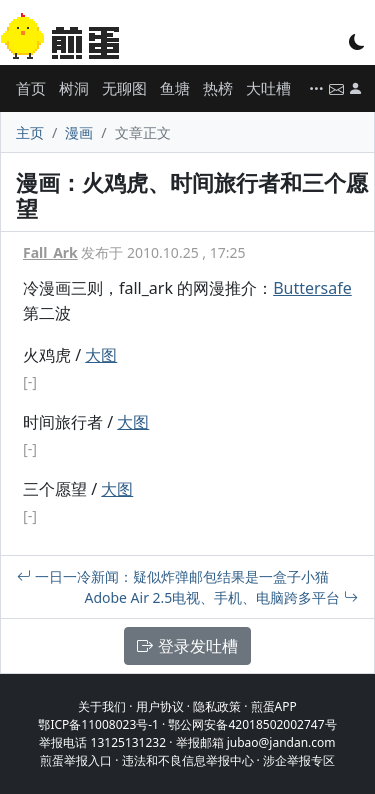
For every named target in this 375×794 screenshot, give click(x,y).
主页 (30, 132)
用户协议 (160, 706)
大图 (101, 355)
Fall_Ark (50, 252)
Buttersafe (312, 288)
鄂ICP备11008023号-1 (98, 724)
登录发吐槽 (187, 646)
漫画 (79, 132)
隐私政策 (217, 706)
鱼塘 (175, 88)
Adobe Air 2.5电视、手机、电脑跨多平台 (221, 597)
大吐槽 (268, 88)
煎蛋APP (274, 706)
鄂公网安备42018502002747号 (252, 724)
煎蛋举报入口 (76, 760)
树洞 (74, 88)
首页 (31, 88)
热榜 (218, 88)
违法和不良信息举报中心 (188, 760)
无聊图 (124, 88)
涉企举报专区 (299, 760)
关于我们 (102, 706)
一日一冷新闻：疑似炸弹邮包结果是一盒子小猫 (173, 576)
